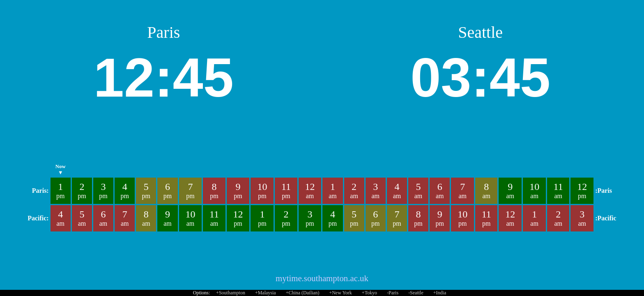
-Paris (393, 293)
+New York (340, 293)
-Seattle (416, 293)
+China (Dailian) (303, 293)
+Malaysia (266, 293)
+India (440, 293)
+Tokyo (369, 293)
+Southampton (231, 293)
